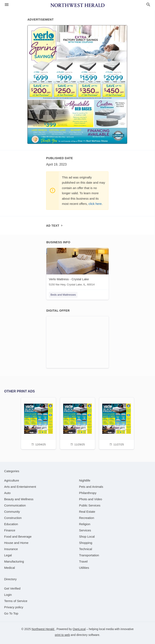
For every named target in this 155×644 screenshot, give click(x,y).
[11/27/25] (117, 423)
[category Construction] (13, 518)
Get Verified (12, 588)
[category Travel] (83, 561)
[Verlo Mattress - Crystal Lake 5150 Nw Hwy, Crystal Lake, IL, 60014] (77, 268)
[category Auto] (7, 493)
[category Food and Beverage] (18, 536)
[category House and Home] (16, 543)
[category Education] (11, 524)
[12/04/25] (38, 423)
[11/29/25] (77, 423)
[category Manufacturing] (14, 561)
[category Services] (85, 530)
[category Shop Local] (87, 536)
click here (95, 204)
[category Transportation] (89, 555)
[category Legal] (8, 555)
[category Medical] (10, 568)
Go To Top (11, 613)
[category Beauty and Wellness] (19, 499)
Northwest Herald (43, 629)
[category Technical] (86, 549)
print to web (62, 635)
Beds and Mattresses (63, 295)
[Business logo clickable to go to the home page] (77, 5)
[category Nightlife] (85, 480)
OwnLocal (79, 629)
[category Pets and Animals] (91, 487)
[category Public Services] (90, 505)
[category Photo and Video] (91, 499)
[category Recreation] (87, 518)
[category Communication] (15, 505)
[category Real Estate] (87, 512)
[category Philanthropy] (88, 493)
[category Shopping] (86, 543)
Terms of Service (16, 601)
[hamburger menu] (7, 5)
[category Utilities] (84, 568)
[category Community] (12, 512)
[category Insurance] (11, 549)
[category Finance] (10, 530)
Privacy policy (14, 607)
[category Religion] (85, 524)
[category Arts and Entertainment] (20, 487)
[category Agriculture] (12, 480)
